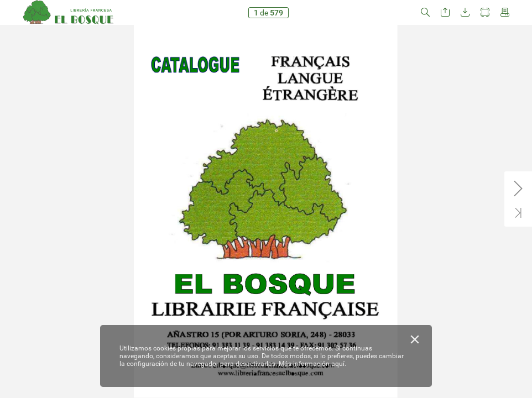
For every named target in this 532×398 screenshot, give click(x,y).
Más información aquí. (312, 364)
